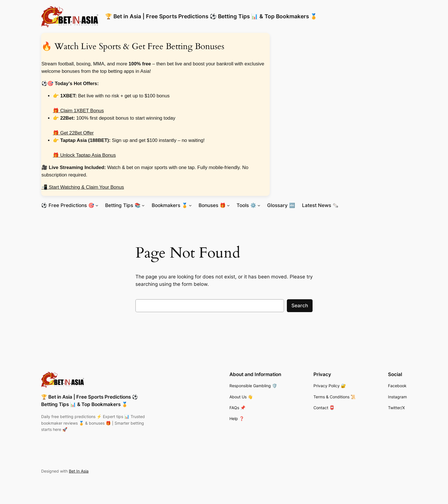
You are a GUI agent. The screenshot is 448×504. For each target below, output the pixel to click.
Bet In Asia (79, 471)
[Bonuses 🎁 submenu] (228, 205)
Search (300, 306)
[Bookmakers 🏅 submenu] (190, 205)
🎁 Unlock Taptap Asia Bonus (84, 155)
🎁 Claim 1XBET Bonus (78, 111)
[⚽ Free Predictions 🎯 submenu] (97, 205)
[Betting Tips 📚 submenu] (143, 205)
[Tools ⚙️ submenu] (259, 205)
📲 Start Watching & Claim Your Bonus (83, 187)
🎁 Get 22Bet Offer (73, 133)
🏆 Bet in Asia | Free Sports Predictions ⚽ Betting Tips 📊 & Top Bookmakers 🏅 (211, 16)
